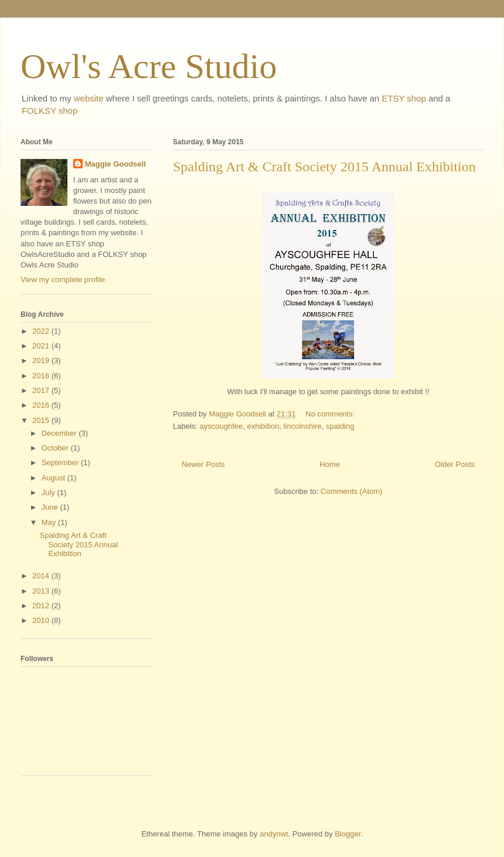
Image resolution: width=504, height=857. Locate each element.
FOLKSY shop (50, 111)
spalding (340, 426)
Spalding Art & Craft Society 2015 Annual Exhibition (324, 167)
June (51, 507)
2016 (42, 405)
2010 (42, 620)
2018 (42, 376)
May (50, 522)
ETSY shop (403, 98)
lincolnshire (303, 426)
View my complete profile (63, 280)
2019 (42, 360)
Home (330, 464)
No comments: (331, 414)
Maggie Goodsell (115, 164)
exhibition (263, 426)
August (55, 478)
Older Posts (455, 464)
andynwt (274, 834)
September (61, 463)
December (60, 433)
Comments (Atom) (351, 491)
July (50, 492)
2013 (42, 591)
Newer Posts (203, 464)
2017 (42, 390)
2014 (42, 576)
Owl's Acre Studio (149, 66)
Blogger (348, 834)
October (56, 448)
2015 (42, 420)
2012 (42, 606)
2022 (42, 331)
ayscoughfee (222, 426)
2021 (42, 346)
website (89, 98)
